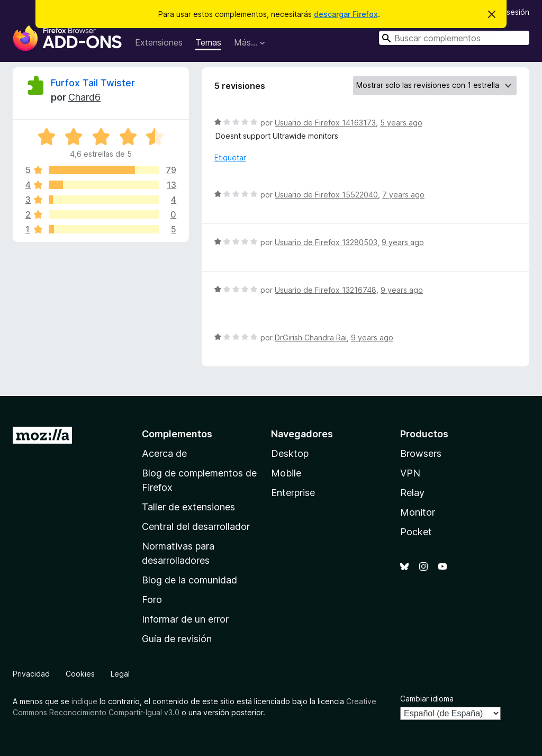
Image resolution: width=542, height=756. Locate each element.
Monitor (418, 512)
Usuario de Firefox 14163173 (325, 123)
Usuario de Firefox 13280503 (326, 242)
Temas (208, 42)
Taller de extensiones (188, 507)
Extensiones (159, 42)
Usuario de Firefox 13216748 (326, 290)
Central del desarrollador (196, 526)
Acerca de (164, 453)
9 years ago (403, 242)
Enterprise (293, 493)
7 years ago (403, 195)
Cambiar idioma (427, 699)
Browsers (421, 453)
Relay (412, 493)
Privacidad (31, 674)
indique (84, 701)
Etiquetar (230, 157)
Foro (152, 600)
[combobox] (454, 38)
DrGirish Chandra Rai (311, 337)
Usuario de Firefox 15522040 (326, 195)
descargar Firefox (346, 14)
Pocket (416, 532)
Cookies (80, 674)
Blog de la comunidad (189, 580)
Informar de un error (185, 619)
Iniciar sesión (507, 12)
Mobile (286, 473)
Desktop (290, 453)
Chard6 (84, 97)
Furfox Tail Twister (93, 83)
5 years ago (401, 123)
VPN (410, 473)
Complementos (177, 434)
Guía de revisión (177, 639)
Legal (120, 674)
